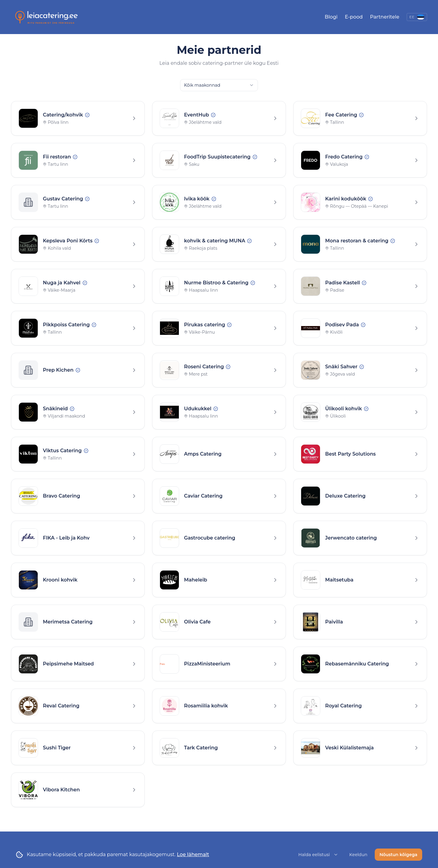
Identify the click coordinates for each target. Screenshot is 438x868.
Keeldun (358, 855)
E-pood (354, 17)
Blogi (331, 17)
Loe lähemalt (193, 855)
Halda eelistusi (318, 855)
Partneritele (384, 17)
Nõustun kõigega (398, 855)
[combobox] (219, 85)
